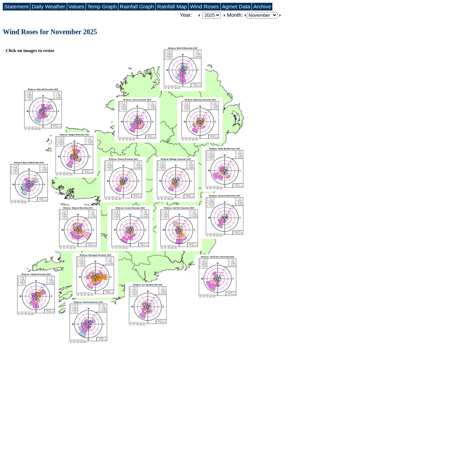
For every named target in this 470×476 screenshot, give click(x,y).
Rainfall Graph (137, 6)
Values (76, 6)
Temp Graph (102, 6)
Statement (16, 6)
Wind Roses (204, 6)
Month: (236, 15)
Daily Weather (49, 6)
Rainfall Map (172, 6)
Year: (186, 15)
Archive (262, 6)
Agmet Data (236, 6)
